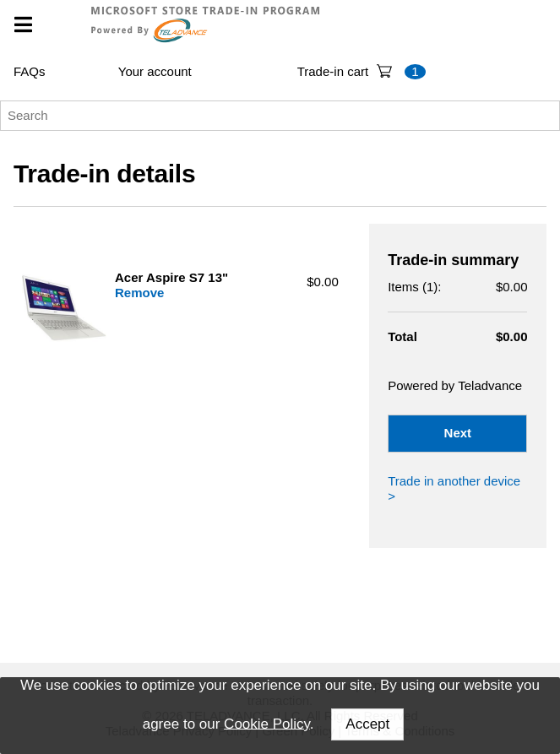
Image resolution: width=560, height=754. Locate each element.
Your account (155, 71)
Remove (139, 293)
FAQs (30, 71)
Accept (367, 724)
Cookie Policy (267, 723)
